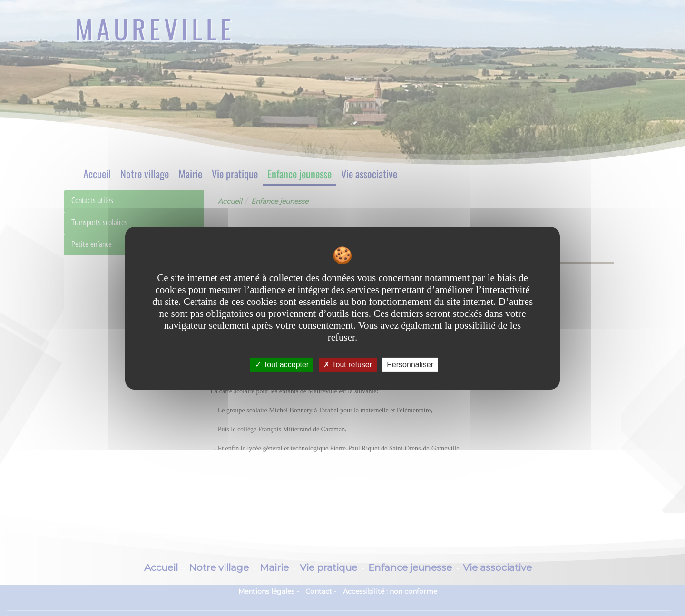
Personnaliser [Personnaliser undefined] (410, 364)
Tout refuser (348, 364)
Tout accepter (282, 364)
